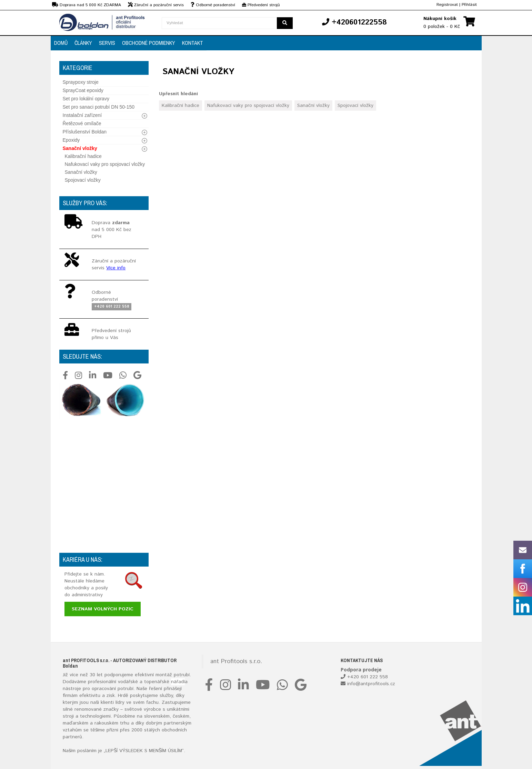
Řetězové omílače (82, 123)
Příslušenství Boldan (85, 132)
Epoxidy (71, 140)
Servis (107, 43)
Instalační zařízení (82, 115)
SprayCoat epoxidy (83, 90)
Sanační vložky (80, 148)
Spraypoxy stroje (81, 82)
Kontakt (193, 43)
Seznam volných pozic (103, 609)
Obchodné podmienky (149, 43)
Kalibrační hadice (83, 156)
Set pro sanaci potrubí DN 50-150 (99, 107)
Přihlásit (469, 5)
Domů (61, 43)
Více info (116, 268)
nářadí (178, 682)
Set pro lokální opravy (86, 99)
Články (83, 43)
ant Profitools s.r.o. (236, 661)
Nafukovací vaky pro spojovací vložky (105, 164)
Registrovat (447, 5)
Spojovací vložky (83, 180)
